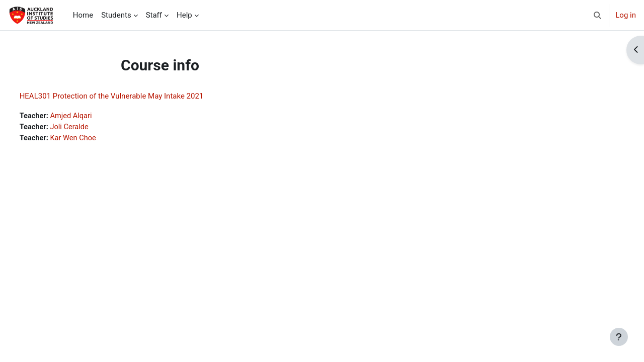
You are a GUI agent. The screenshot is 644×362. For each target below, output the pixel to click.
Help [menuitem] (184, 15)
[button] (598, 15)
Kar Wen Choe (94, 139)
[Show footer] (619, 337)
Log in (626, 15)
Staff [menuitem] (154, 15)
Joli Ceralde (90, 128)
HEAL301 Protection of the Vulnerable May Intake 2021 (130, 96)
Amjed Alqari (92, 116)
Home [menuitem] (83, 15)
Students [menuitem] (116, 15)
